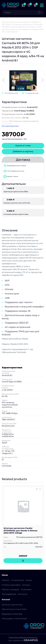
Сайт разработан (23, 640)
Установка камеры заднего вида (23, 213)
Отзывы (26, 585)
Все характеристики (10, 126)
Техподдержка (9, 594)
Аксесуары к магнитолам (14, 619)
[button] (42, 80)
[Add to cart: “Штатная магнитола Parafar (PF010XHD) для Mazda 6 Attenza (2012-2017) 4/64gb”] (23, 561)
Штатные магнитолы (20, 22)
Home (5, 22)
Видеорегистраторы (12, 614)
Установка (26, 590)
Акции (29, 580)
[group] (23, 81)
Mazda (35, 22)
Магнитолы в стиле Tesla (14, 609)
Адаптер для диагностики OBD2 (23, 190)
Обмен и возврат (11, 590)
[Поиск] (41, 12)
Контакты (23, 594)
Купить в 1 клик (23, 146)
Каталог (6, 580)
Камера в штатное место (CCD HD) (23, 201)
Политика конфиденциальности (23, 637)
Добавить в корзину (23, 151)
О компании (18, 580)
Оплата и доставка (11, 585)
